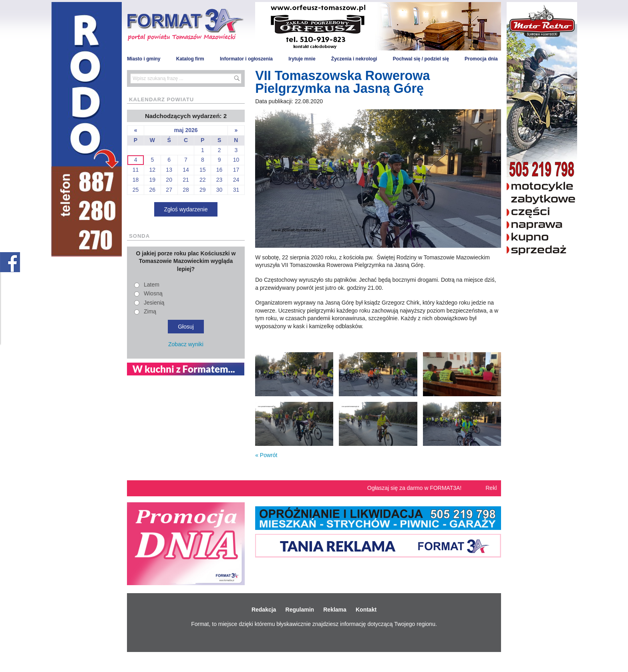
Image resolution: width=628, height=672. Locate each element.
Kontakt (366, 610)
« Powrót (266, 455)
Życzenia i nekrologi (354, 59)
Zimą (150, 311)
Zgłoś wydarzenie (186, 209)
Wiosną (153, 293)
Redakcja (264, 610)
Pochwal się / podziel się (421, 59)
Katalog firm (190, 59)
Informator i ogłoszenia (246, 59)
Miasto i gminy (144, 59)
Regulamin (300, 610)
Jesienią (154, 303)
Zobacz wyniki (186, 344)
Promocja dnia (481, 59)
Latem (152, 285)
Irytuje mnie (302, 59)
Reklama (335, 610)
